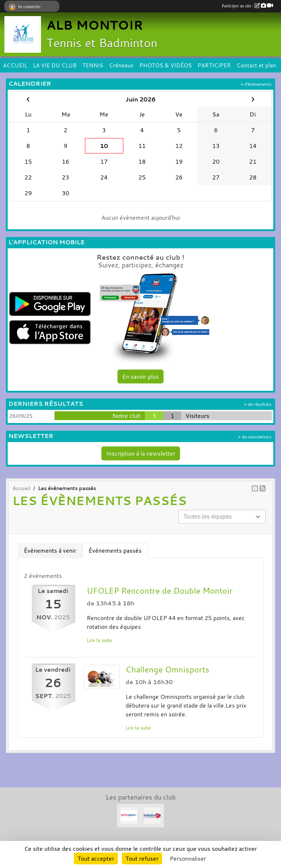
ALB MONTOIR (95, 25)
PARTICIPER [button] (214, 65)
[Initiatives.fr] (152, 815)
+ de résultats (258, 404)
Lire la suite (99, 640)
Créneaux (121, 65)
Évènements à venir (50, 550)
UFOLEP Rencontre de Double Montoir (160, 591)
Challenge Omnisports (167, 669)
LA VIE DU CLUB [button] (55, 65)
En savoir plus (140, 376)
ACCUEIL (15, 65)
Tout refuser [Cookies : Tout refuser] (142, 858)
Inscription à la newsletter (141, 453)
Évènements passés (115, 550)
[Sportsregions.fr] (129, 815)
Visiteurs (197, 416)
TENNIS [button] (93, 65)
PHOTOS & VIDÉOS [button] (166, 65)
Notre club (126, 416)
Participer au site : (247, 6)
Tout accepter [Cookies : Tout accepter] (96, 858)
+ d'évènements (256, 84)
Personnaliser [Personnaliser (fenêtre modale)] (188, 858)
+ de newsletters (255, 437)
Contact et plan (256, 65)
